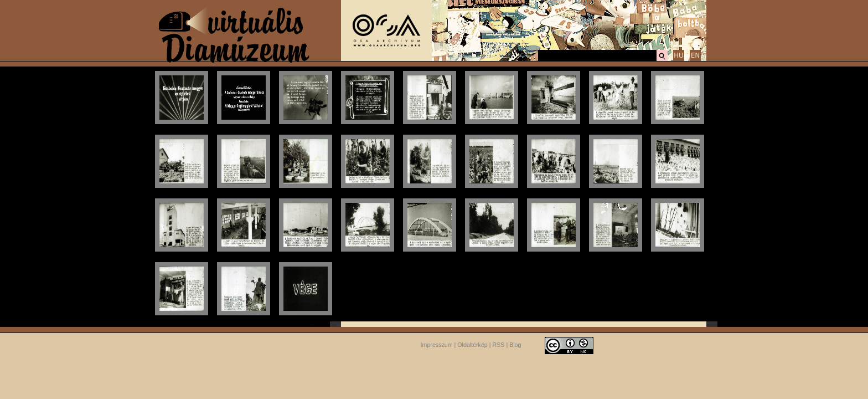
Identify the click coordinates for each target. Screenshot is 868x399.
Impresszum (437, 345)
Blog (515, 345)
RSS (499, 345)
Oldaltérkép (472, 345)
